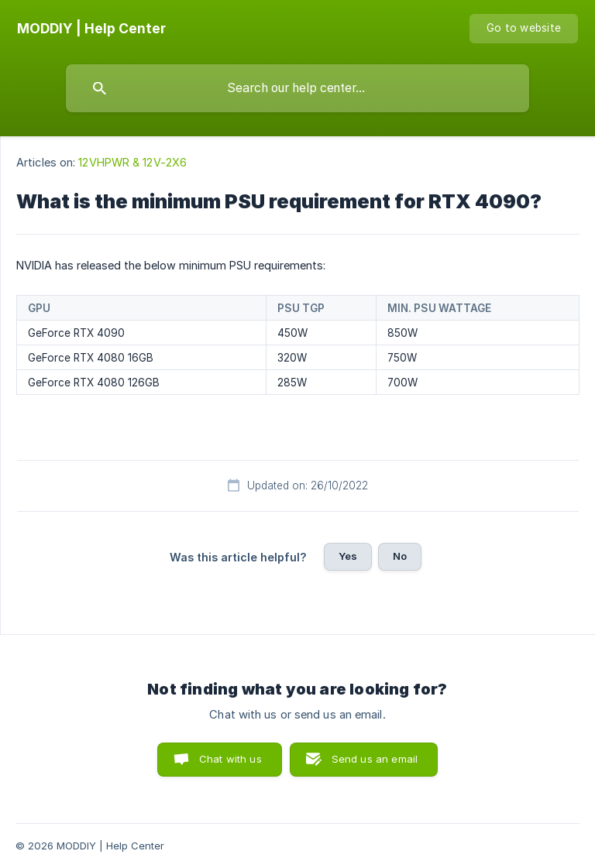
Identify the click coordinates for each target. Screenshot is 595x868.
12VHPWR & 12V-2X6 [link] (132, 162)
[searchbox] (297, 88)
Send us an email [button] (375, 759)
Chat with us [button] (230, 759)
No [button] (400, 556)
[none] (91, 29)
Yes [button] (348, 556)
